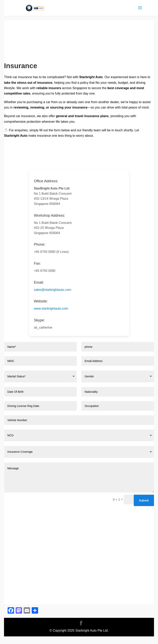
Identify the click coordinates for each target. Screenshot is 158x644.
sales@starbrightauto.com (53, 290)
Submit (144, 500)
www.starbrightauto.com (51, 309)
